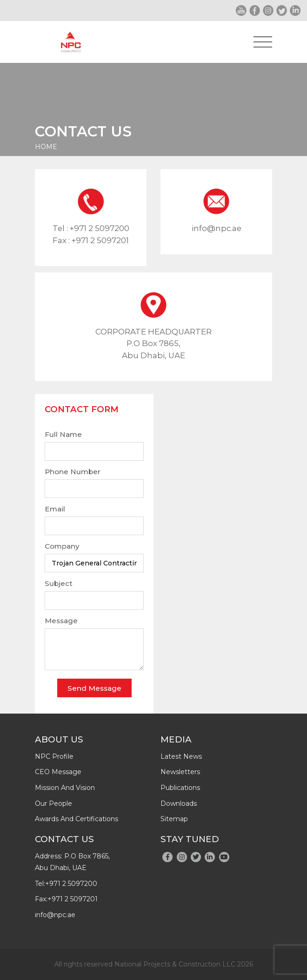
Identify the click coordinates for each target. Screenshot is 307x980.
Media (176, 739)
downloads (179, 803)
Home (46, 147)
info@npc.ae (217, 228)
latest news (181, 756)
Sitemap (174, 819)
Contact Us (64, 839)
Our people (53, 803)
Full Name (63, 434)
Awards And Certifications (77, 819)
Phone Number (73, 472)
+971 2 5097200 (100, 228)
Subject (59, 583)
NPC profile (54, 756)
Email (55, 509)
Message (61, 621)
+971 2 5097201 (100, 240)
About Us (59, 739)
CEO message (58, 772)
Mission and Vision (65, 788)
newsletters (180, 772)
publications (180, 788)
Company (62, 546)
